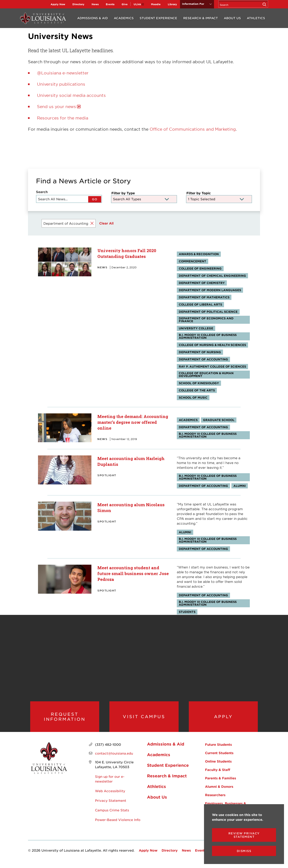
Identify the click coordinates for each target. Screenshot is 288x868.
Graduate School (219, 420)
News (95, 4)
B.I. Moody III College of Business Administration (208, 336)
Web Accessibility (110, 795)
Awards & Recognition (199, 254)
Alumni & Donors (219, 791)
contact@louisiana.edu (114, 757)
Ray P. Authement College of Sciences (212, 366)
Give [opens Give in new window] (125, 4)
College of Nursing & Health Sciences (212, 345)
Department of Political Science (208, 312)
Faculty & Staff (218, 774)
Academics (124, 18)
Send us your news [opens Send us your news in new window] (56, 106)
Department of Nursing (200, 352)
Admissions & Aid (92, 18)
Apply (223, 719)
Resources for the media (63, 118)
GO (95, 199)
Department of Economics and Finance (206, 320)
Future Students (218, 749)
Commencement (192, 261)
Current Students (219, 757)
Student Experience (158, 18)
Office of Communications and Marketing (193, 129)
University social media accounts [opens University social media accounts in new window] (71, 95)
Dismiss (244, 851)
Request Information (65, 719)
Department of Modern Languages (210, 290)
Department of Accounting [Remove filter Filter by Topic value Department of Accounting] (66, 223)
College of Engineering (200, 268)
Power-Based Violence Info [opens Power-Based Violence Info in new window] (118, 824)
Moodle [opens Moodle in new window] (156, 4)
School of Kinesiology (199, 383)
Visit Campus (144, 719)
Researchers (215, 799)
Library (172, 4)
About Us (232, 18)
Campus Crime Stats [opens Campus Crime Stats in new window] (112, 814)
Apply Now (58, 4)
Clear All (106, 223)
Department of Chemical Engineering (212, 276)
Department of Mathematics (204, 297)
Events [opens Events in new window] (110, 4)
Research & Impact (200, 18)
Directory (78, 4)
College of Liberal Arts (200, 304)
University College (196, 328)
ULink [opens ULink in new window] (137, 4)
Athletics (256, 18)
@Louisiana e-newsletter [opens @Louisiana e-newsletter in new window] (63, 73)
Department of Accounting (203, 359)
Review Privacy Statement (244, 835)
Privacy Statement (111, 805)
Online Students (218, 765)
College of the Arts (197, 390)
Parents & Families (220, 782)
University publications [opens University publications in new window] (61, 84)
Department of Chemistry (202, 283)
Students (187, 612)
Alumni (240, 486)
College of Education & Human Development (206, 374)
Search (42, 192)
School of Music (193, 397)
